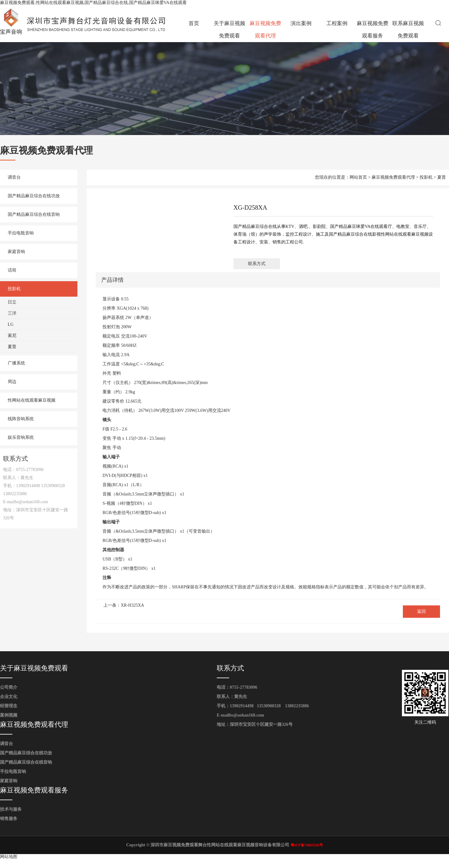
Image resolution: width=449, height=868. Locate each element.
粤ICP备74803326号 (307, 845)
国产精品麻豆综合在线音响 (34, 214)
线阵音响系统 (21, 419)
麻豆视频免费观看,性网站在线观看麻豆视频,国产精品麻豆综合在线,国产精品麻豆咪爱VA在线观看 (93, 3)
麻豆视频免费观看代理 (265, 30)
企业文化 (9, 697)
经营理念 (9, 706)
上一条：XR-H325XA (124, 605)
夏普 (12, 347)
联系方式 (257, 264)
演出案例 (301, 23)
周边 (12, 382)
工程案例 (337, 23)
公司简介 (9, 687)
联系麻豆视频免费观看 (408, 30)
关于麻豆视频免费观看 (229, 30)
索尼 (12, 336)
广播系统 (16, 363)
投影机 (14, 289)
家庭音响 (16, 252)
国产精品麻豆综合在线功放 (34, 196)
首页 (194, 23)
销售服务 (9, 819)
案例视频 (9, 715)
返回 (421, 611)
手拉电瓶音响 (21, 233)
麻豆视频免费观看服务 (373, 30)
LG (11, 324)
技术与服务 (11, 809)
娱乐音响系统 (21, 437)
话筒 (12, 270)
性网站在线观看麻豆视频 (32, 400)
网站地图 (9, 857)
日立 (12, 302)
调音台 (14, 177)
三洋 (12, 313)
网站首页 (358, 177)
